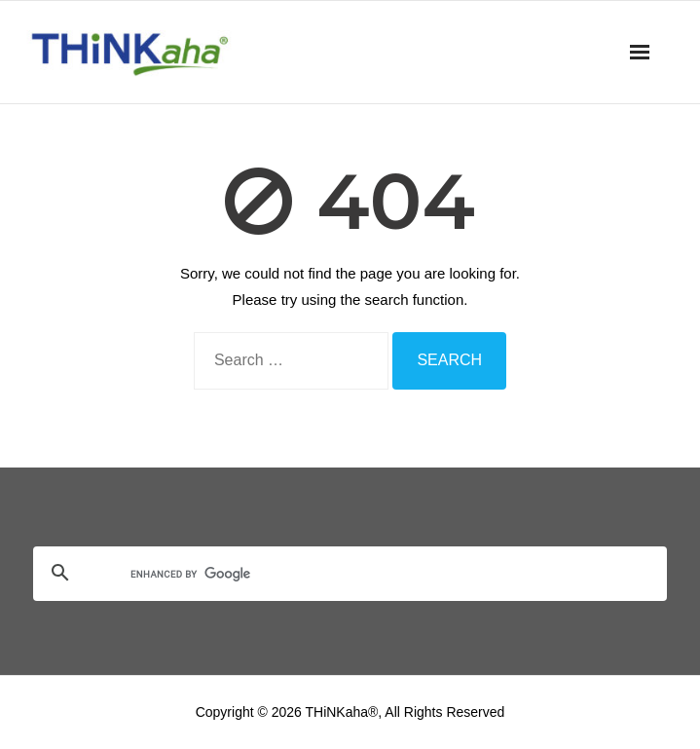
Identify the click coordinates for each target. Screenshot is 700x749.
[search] (327, 575)
